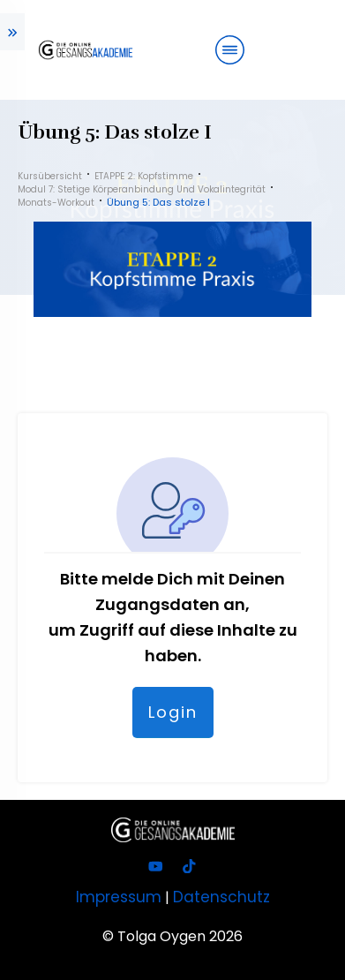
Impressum (119, 897)
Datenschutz (221, 897)
